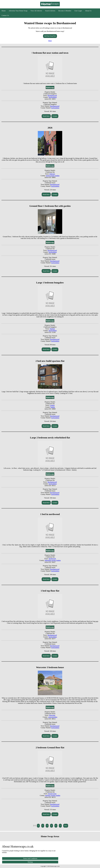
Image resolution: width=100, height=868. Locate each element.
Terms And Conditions (30, 858)
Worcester (52, 715)
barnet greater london (53, 176)
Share (50, 41)
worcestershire (53, 717)
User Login (78, 11)
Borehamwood (52, 95)
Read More (46, 116)
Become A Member (65, 11)
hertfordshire (53, 97)
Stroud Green (52, 794)
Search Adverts (50, 11)
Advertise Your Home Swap (18, 11)
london (53, 407)
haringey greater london (53, 795)
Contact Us (5, 15)
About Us (88, 11)
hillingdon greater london (53, 560)
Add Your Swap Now (50, 36)
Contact (55, 116)
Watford (52, 329)
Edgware (52, 174)
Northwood (52, 559)
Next (66, 826)
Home (4, 11)
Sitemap (30, 862)
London (52, 405)
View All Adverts (36, 11)
